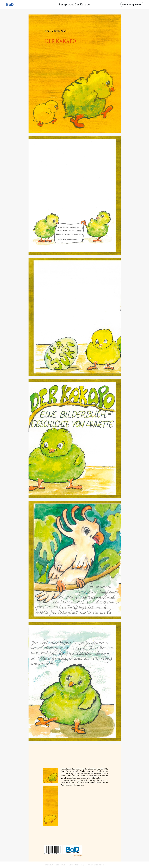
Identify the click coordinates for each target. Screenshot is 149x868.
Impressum (49, 865)
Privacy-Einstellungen (96, 865)
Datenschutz (61, 865)
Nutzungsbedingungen (77, 865)
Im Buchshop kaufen (132, 4)
